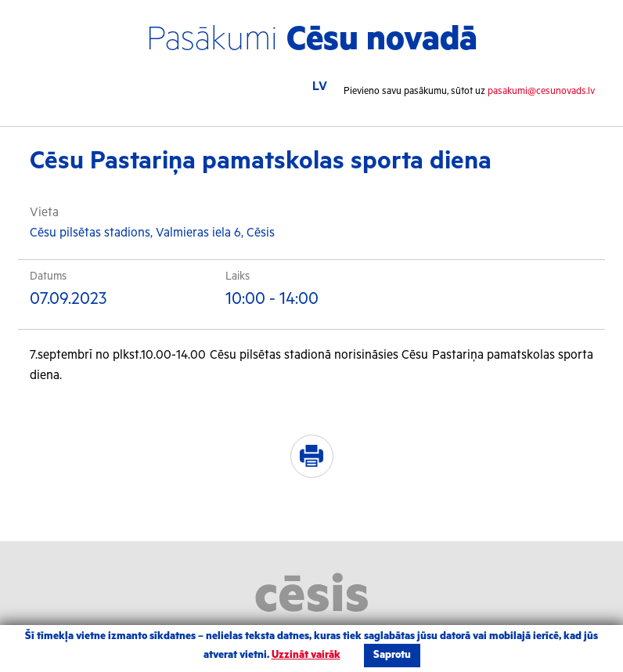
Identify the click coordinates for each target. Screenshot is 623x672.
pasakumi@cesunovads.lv (541, 91)
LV (320, 87)
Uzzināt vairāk (306, 655)
